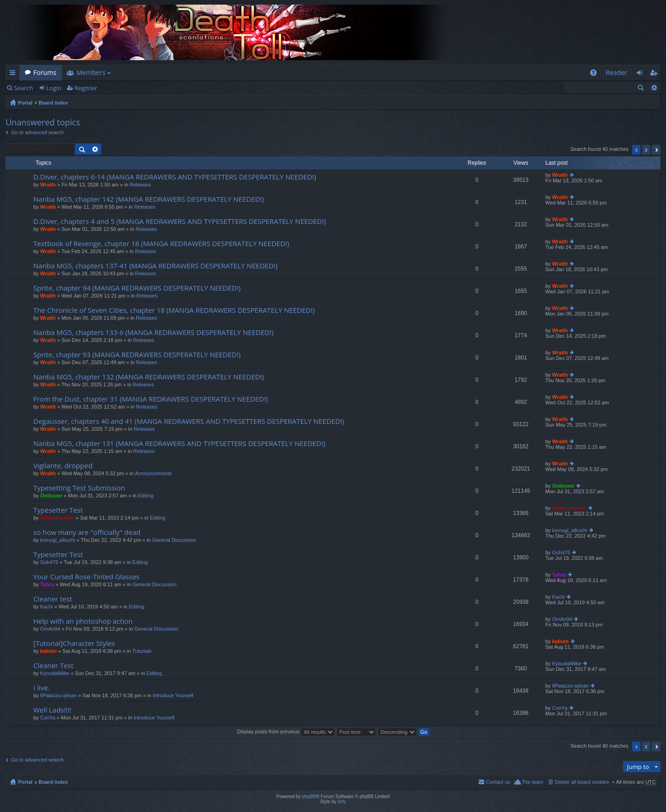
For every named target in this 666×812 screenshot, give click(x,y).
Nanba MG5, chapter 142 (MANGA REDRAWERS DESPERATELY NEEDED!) (149, 199)
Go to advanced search (37, 132)
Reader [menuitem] (617, 72)
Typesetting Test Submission (79, 488)
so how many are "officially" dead (87, 532)
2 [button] (646, 150)
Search (23, 88)
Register (86, 88)
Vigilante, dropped (63, 466)
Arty (342, 802)
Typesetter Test (58, 510)
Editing (146, 496)
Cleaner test (53, 599)
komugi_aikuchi (58, 540)
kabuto (49, 651)
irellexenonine (57, 518)
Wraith (48, 185)
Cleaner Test (53, 666)
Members (91, 72)
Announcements (154, 473)
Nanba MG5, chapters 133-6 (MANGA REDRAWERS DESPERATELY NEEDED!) (153, 332)
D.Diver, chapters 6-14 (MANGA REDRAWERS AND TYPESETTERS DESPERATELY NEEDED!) (175, 177)
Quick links (14, 74)
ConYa (48, 718)
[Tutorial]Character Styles (74, 643)
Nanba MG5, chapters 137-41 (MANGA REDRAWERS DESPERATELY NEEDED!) (155, 266)
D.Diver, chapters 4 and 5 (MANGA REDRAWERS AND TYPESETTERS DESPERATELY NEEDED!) (180, 221)
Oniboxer (51, 496)
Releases (140, 185)
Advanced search (654, 87)
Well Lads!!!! (52, 710)
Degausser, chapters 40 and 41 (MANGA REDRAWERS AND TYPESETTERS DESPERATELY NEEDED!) (189, 421)
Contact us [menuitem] (498, 782)
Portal (25, 103)
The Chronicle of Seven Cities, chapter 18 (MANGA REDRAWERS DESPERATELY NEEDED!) (174, 310)
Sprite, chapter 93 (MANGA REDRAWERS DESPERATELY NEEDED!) (137, 355)
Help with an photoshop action (83, 621)
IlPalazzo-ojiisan (59, 695)
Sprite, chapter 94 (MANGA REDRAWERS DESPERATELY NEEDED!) (137, 288)
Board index (53, 103)
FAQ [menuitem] (596, 74)
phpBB (309, 797)
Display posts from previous (285, 731)
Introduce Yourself (173, 695)
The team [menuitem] (532, 782)
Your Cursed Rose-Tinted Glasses (86, 577)
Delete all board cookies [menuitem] (582, 782)
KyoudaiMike (55, 673)
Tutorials (142, 651)
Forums (45, 72)
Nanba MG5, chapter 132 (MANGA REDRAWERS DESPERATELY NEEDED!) (149, 377)
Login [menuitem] (642, 74)
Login (54, 88)
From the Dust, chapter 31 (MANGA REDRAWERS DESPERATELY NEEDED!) (151, 399)
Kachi (47, 607)
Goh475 (49, 562)
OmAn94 (50, 629)
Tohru (47, 584)
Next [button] (656, 150)
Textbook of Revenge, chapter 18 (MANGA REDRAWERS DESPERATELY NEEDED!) (161, 244)
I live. (42, 688)
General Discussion (174, 540)
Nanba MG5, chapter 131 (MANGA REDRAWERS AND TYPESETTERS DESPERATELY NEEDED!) (179, 443)
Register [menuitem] (655, 74)
